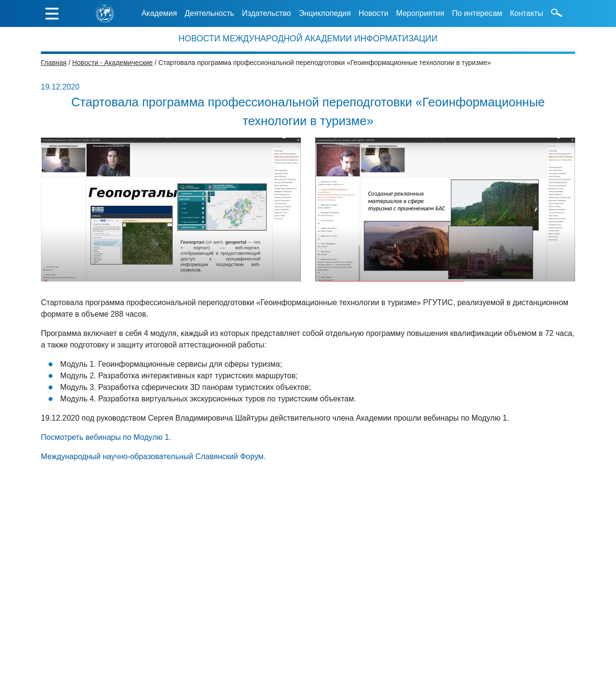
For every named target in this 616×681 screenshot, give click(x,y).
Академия (159, 13)
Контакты (527, 13)
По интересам (477, 13)
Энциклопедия (325, 13)
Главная (54, 63)
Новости (373, 13)
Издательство (267, 13)
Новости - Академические (112, 63)
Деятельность (210, 13)
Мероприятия (420, 13)
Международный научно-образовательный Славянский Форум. (153, 456)
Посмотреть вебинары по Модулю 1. (106, 437)
